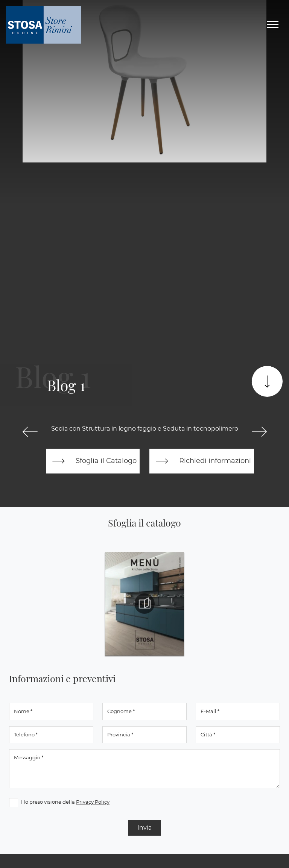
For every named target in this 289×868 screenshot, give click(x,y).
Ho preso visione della (65, 802)
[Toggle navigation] (273, 25)
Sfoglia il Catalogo (93, 461)
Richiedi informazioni (202, 461)
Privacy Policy (93, 802)
